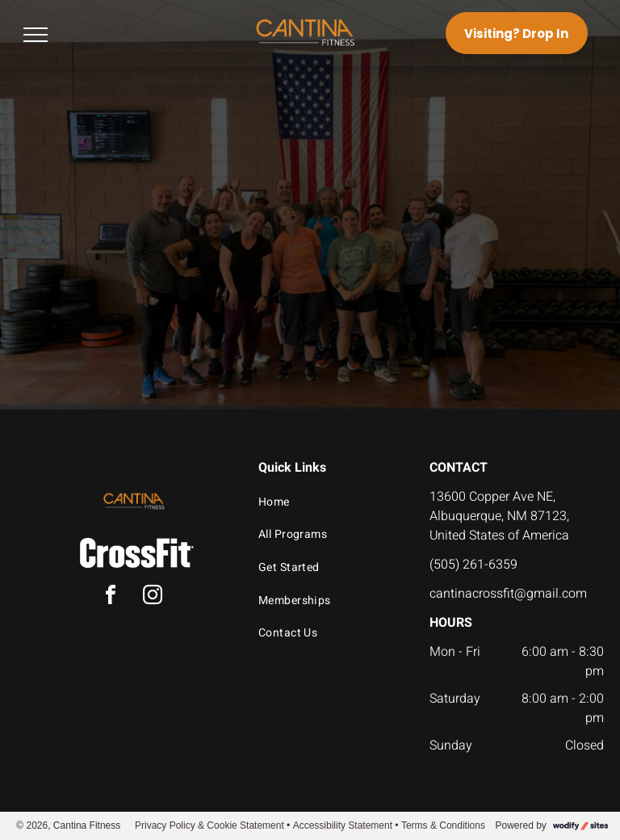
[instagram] (153, 597)
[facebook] (111, 597)
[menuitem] (330, 502)
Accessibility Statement (343, 825)
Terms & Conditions (443, 825)
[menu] (36, 35)
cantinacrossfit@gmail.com (508, 594)
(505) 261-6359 (473, 565)
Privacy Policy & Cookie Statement (209, 825)
